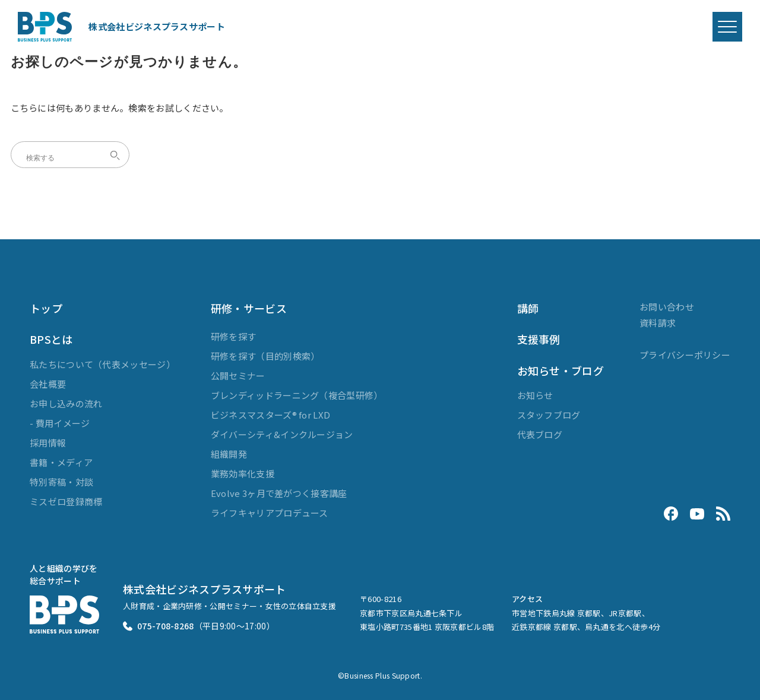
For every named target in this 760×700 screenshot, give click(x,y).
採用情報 (48, 443)
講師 (528, 308)
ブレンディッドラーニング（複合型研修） (297, 395)
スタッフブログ (549, 415)
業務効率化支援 (243, 473)
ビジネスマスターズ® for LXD (270, 415)
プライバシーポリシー (685, 355)
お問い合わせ (667, 307)
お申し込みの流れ (66, 403)
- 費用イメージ (60, 423)
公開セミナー (238, 376)
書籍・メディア (61, 462)
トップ (46, 308)
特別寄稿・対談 (61, 482)
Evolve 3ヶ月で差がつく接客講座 (279, 493)
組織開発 (229, 454)
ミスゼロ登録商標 (66, 501)
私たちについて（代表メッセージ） (102, 364)
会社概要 (48, 384)
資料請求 (658, 323)
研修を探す (234, 336)
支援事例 (539, 339)
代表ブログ (540, 434)
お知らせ (535, 395)
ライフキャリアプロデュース (270, 513)
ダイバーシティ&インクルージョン (282, 434)
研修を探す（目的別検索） (265, 356)
